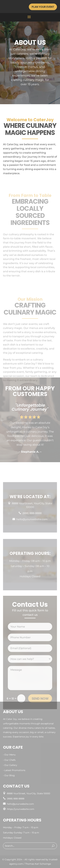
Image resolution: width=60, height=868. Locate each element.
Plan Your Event (43, 7)
